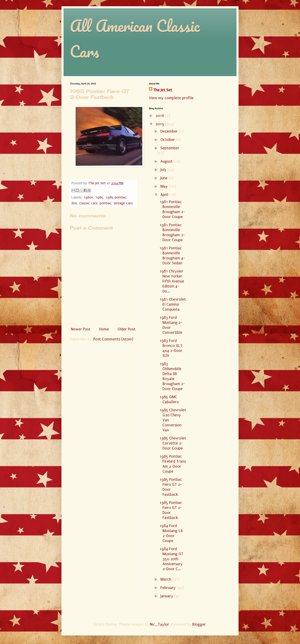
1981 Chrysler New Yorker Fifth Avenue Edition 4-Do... (172, 281)
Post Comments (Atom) (113, 339)
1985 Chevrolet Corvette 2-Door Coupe (173, 443)
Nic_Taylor (159, 624)
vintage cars (123, 203)
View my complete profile (171, 98)
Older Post (126, 329)
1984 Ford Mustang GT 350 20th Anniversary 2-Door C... (171, 559)
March (166, 579)
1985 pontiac (116, 197)
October (168, 140)
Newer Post (81, 329)
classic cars (88, 203)
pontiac (106, 203)
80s (74, 203)
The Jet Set (163, 90)
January (167, 596)
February (169, 588)
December (170, 131)
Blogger (199, 624)
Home (104, 329)
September (170, 148)
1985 (99, 197)
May (165, 186)
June (164, 178)
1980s (88, 197)
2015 (160, 124)
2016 (160, 116)
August (167, 161)
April (165, 195)
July (164, 170)
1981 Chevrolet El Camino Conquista (173, 304)
